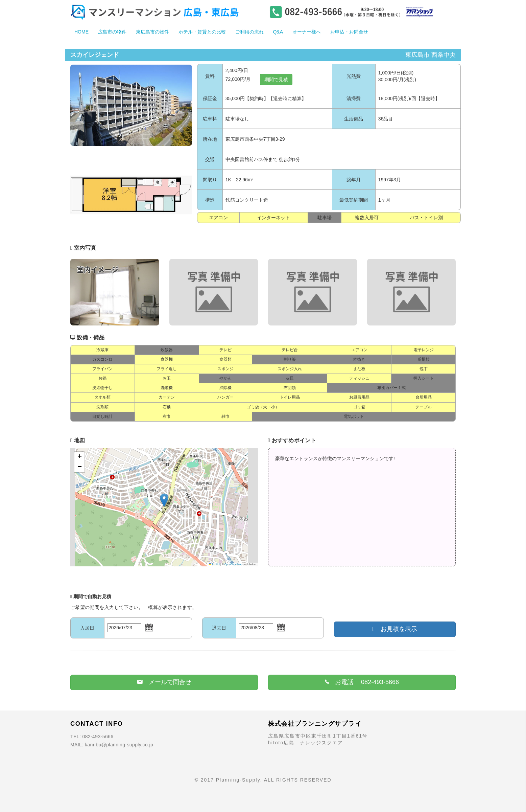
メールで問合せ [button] (164, 682)
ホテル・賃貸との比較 (202, 32)
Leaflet (214, 564)
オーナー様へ (307, 32)
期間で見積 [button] (276, 80)
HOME (81, 32)
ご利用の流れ (249, 32)
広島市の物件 (112, 32)
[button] (164, 500)
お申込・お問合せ (349, 32)
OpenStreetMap (233, 564)
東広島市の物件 (152, 32)
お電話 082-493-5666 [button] (362, 682)
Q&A (278, 32)
